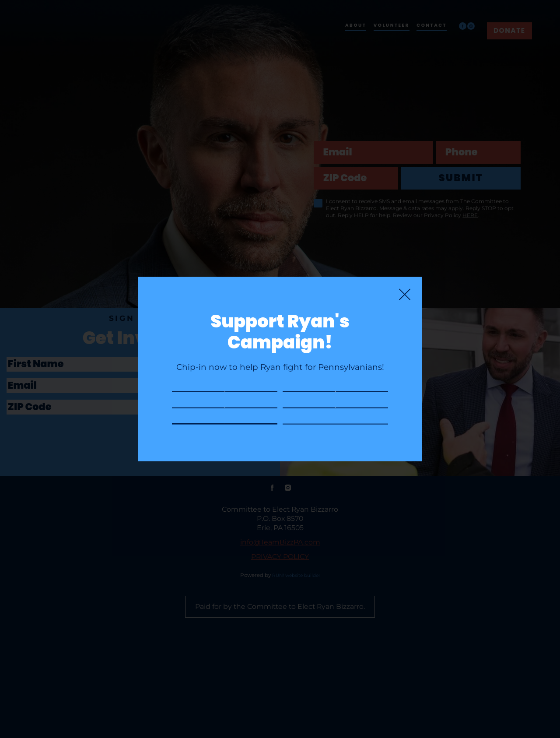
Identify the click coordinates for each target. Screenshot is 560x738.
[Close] (405, 264)
